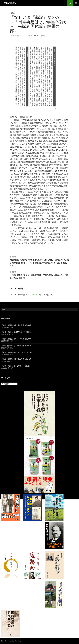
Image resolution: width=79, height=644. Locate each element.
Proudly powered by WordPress (12, 641)
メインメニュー (76, 3)
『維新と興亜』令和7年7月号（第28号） (17, 339)
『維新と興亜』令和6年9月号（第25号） (17, 359)
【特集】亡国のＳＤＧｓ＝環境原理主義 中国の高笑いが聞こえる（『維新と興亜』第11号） (39, 275)
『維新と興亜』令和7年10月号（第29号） (18, 332)
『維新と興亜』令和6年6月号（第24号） (17, 366)
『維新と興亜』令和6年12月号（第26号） (18, 352)
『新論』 (13, 13)
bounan (29, 36)
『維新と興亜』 (9, 3)
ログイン (36, 295)
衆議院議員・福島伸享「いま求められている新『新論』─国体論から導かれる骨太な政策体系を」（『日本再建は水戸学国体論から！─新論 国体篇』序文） (39, 261)
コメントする (41, 36)
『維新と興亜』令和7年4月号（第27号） (17, 346)
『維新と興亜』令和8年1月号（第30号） (17, 325)
